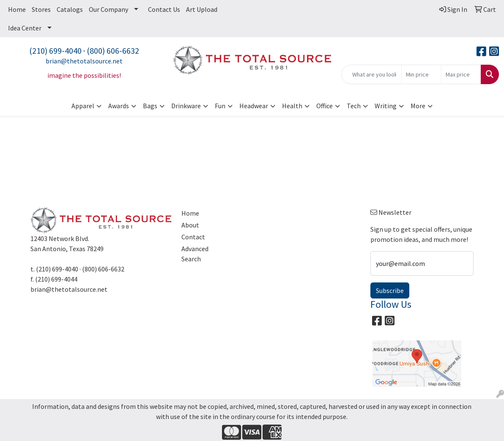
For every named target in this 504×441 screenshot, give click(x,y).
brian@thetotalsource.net (84, 61)
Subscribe (390, 290)
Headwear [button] (254, 106)
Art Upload (202, 9)
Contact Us (164, 9)
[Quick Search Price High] (461, 74)
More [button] (418, 106)
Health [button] (292, 106)
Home (17, 9)
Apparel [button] (83, 106)
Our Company (108, 9)
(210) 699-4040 (55, 51)
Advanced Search (195, 254)
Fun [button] (220, 106)
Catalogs (70, 9)
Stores (41, 9)
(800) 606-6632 (113, 51)
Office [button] (325, 106)
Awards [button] (119, 106)
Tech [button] (354, 106)
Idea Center (25, 28)
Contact (193, 237)
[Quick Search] (371, 74)
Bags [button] (150, 106)
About (190, 225)
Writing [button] (386, 106)
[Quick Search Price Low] (421, 74)
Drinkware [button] (186, 106)
